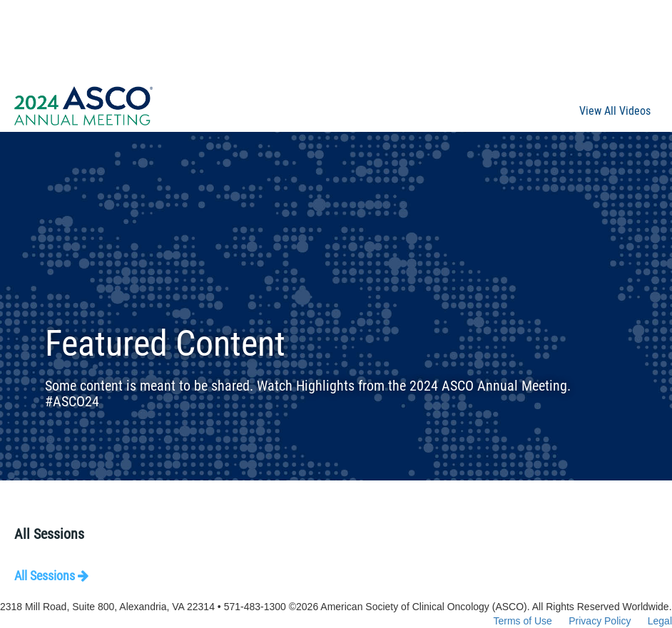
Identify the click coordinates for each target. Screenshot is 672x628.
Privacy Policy (600, 621)
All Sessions (51, 576)
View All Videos (615, 111)
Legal (660, 621)
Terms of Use (522, 621)
